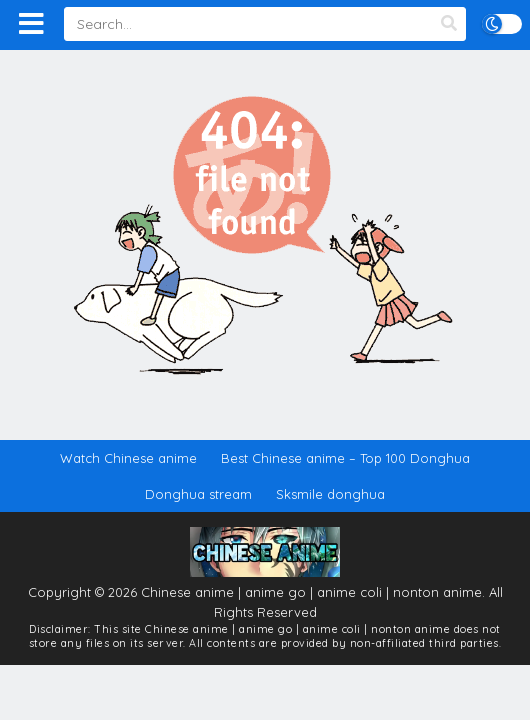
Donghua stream (198, 494)
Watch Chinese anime (128, 458)
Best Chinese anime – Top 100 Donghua (345, 458)
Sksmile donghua (330, 494)
